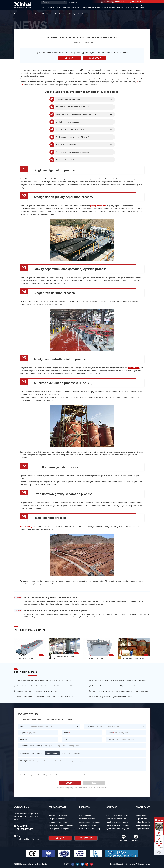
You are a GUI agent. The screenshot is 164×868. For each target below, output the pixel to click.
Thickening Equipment (88, 825)
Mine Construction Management (61, 825)
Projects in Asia (142, 815)
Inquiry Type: (25, 726)
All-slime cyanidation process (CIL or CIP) (73, 137)
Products (120, 7)
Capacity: (24, 733)
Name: (67, 733)
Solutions (128, 7)
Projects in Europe (143, 825)
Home (19, 14)
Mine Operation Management (60, 829)
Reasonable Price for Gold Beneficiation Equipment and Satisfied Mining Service (121, 680)
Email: (67, 739)
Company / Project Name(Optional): (34, 746)
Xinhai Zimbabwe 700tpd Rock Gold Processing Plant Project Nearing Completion (46, 686)
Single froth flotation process (67, 122)
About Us (45, 7)
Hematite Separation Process (118, 825)
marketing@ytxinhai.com (113, 2)
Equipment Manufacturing (59, 819)
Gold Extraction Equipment (89, 822)
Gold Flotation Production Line (118, 815)
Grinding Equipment (87, 815)
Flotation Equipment (87, 819)
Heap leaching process (65, 160)
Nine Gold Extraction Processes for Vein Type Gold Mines (64, 14)
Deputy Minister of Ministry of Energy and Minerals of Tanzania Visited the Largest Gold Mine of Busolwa (46, 680)
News (142, 7)
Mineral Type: (92, 726)
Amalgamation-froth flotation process (71, 130)
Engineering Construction (58, 822)
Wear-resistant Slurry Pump (90, 829)
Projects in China (142, 829)
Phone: (111, 733)
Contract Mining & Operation (105, 7)
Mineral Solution (35, 14)
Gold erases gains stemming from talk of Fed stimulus (113, 697)
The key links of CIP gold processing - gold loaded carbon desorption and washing (121, 691)
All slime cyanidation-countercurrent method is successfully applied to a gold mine (46, 697)
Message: (24, 761)
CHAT (69, 58)
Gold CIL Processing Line (116, 819)
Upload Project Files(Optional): (32, 753)
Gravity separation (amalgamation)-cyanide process (77, 114)
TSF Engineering (88, 7)
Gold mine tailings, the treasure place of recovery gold (38, 691)
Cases (136, 7)
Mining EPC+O (56, 7)
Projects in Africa (142, 819)
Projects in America (143, 822)
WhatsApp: (25, 739)
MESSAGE (95, 58)
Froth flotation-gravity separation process (72, 152)
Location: (112, 739)
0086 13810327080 (139, 2)
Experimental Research (58, 815)
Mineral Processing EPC (71, 7)
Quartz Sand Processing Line (118, 829)
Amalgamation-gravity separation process (73, 107)
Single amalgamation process (68, 99)
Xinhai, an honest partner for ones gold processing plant (113, 686)
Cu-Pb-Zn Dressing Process (117, 822)
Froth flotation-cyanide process (68, 145)
